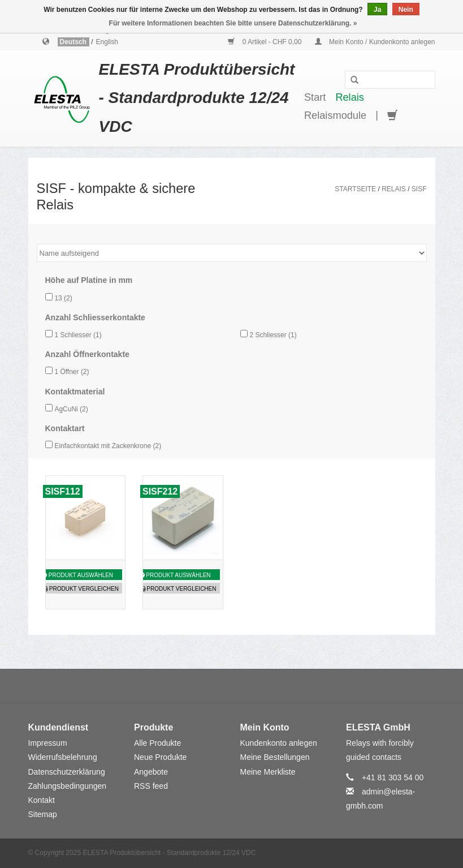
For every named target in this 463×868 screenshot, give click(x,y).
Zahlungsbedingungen (68, 786)
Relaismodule (335, 115)
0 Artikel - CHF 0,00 (265, 42)
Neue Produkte (160, 757)
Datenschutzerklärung (67, 772)
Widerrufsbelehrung (63, 757)
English (107, 42)
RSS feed (151, 786)
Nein (406, 10)
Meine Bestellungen (275, 757)
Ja (377, 10)
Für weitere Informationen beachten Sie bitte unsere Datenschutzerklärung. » (233, 23)
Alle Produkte (157, 743)
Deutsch (74, 42)
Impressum (48, 743)
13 (63, 298)
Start (315, 97)
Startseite (355, 189)
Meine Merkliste (268, 772)
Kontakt (42, 800)
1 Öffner (72, 372)
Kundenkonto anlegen (279, 743)
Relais (350, 97)
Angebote (151, 772)
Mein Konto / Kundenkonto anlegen (375, 42)
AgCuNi (71, 409)
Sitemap (43, 814)
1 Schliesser (78, 335)
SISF (419, 189)
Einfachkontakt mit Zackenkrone (108, 446)
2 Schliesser (273, 335)
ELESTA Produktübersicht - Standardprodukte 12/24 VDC (197, 98)
